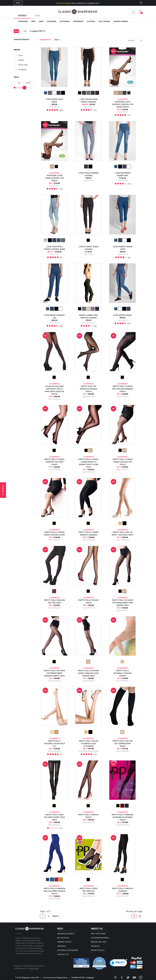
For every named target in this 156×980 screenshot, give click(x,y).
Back (16, 31)
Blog (18, 3)
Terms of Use (34, 968)
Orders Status (64, 942)
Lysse (21, 55)
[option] (45, 93)
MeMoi (21, 60)
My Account (63, 938)
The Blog (95, 946)
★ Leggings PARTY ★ (37, 31)
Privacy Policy (98, 950)
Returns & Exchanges (68, 950)
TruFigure (22, 69)
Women (22, 16)
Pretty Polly (23, 65)
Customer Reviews (100, 938)
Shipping (61, 946)
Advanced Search (66, 934)
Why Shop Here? (98, 934)
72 (140, 916)
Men (38, 16)
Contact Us (63, 954)
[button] (3, 490)
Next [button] (67, 240)
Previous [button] (42, 240)
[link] (118, 963)
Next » (56, 916)
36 (134, 916)
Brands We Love (99, 942)
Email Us (91, 977)
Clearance (137, 21)
